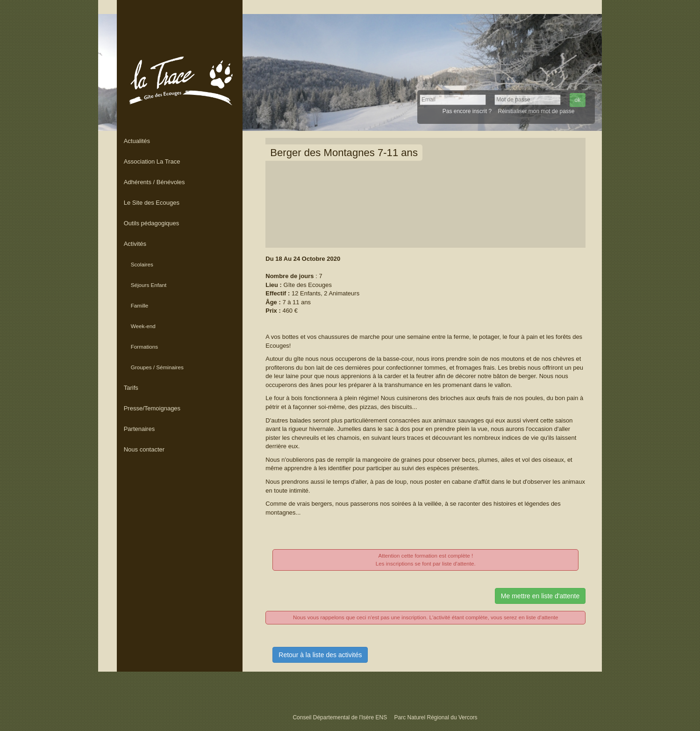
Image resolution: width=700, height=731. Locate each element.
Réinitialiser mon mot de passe (536, 111)
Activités (135, 244)
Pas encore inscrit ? (467, 111)
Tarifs (131, 388)
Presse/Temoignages (152, 408)
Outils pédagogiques (152, 223)
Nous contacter (144, 449)
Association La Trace (152, 161)
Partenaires (139, 429)
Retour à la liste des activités (320, 655)
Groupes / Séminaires (157, 367)
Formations (144, 347)
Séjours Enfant (149, 285)
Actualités (137, 141)
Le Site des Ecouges (152, 203)
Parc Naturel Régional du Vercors (436, 717)
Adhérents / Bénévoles (154, 182)
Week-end (143, 326)
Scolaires (142, 264)
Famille (140, 305)
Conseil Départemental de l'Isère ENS (340, 717)
